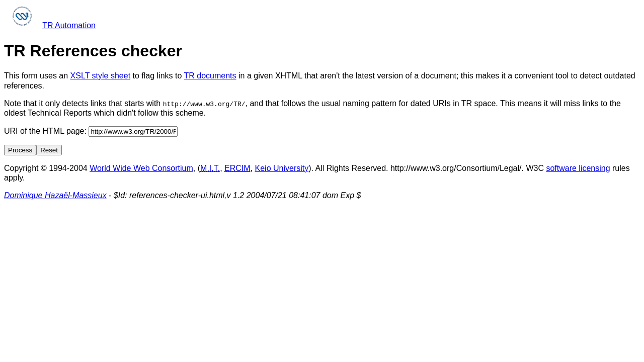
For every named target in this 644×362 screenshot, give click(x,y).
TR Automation (69, 25)
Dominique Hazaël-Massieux (55, 195)
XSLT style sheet (100, 76)
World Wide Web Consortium (141, 168)
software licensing (578, 168)
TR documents (210, 76)
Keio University (282, 168)
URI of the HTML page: (91, 130)
